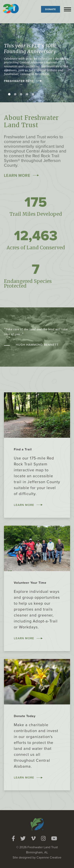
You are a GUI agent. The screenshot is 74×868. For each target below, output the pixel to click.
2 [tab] (15, 94)
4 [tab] (27, 94)
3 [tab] (21, 94)
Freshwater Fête (19, 81)
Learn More (17, 176)
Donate (51, 9)
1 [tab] (9, 94)
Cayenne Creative (49, 858)
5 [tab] (33, 94)
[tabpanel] (37, 63)
